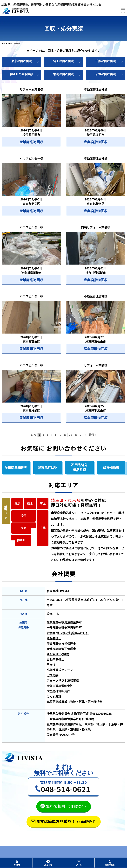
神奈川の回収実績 (21, 74)
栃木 (30, 504)
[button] (64, 787)
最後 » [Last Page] (93, 435)
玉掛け (51, 665)
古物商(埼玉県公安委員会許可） (68, 633)
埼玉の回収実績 (63, 61)
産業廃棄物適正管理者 (61, 649)
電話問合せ (110, 863)
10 (65, 435)
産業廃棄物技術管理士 (61, 644)
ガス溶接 (53, 675)
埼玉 (24, 516)
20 (71, 435)
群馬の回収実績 (63, 74)
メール (79, 863)
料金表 (17, 863)
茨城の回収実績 (106, 74)
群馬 (17, 504)
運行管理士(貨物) (58, 654)
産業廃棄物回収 (31, 142)
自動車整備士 (55, 660)
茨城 (43, 504)
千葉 (43, 528)
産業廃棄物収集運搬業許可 (64, 623)
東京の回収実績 (21, 61)
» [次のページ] (86, 435)
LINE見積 (48, 863)
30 (76, 435)
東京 (24, 528)
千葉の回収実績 (106, 61)
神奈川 (21, 540)
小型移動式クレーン (60, 670)
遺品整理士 (54, 638)
